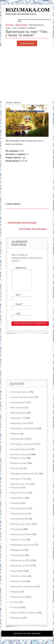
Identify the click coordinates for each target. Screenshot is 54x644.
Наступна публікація (34, 229)
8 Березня (16, 487)
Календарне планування (23, 444)
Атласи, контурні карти (23, 397)
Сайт (18, 314)
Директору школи (20, 423)
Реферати (16, 592)
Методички (17, 529)
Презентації (17, 581)
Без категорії (17, 407)
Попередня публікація (21, 223)
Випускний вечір (20, 493)
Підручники (17, 571)
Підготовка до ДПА (21, 560)
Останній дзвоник (20, 508)
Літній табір (17, 468)
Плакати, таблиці (20, 576)
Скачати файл (27, 43)
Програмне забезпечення (23, 586)
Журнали (16, 434)
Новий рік (16, 503)
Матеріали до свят (20, 484)
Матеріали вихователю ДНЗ (25, 474)
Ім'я (19, 295)
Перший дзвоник (20, 513)
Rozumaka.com (28, 10)
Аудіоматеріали (19, 402)
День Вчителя (18, 498)
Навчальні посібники (22, 534)
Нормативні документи (23, 545)
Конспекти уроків (20, 454)
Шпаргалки (17, 618)
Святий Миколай (20, 519)
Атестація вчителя (20, 392)
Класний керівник (20, 449)
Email (20, 304)
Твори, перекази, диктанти (24, 613)
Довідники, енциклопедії (23, 428)
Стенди (15, 602)
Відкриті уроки (19, 458)
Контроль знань (19, 463)
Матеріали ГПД (19, 479)
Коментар (22, 268)
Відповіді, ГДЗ (18, 418)
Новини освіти (18, 540)
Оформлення (17, 550)
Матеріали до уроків (21, 524)
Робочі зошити (18, 597)
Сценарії (15, 607)
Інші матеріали (19, 439)
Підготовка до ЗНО (21, 566)
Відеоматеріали (19, 413)
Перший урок (18, 555)
